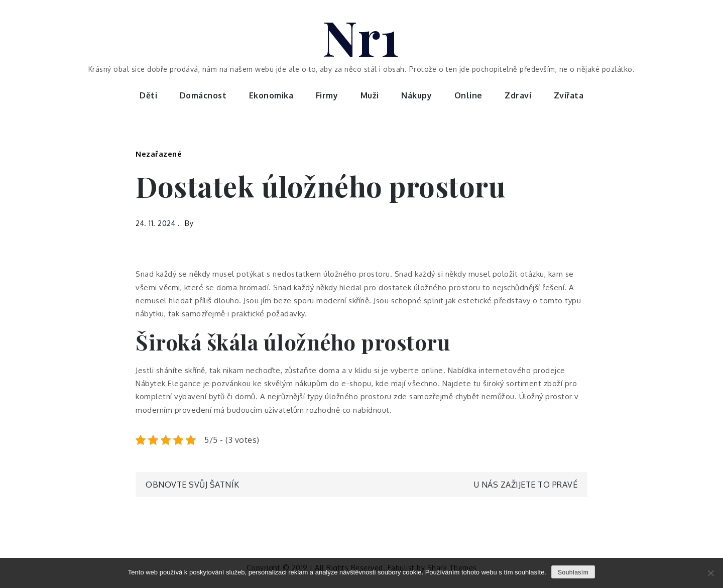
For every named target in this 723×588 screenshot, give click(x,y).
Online (468, 95)
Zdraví (518, 95)
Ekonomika (271, 95)
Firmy (327, 95)
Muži (370, 95)
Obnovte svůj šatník (193, 485)
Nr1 (361, 37)
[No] (710, 573)
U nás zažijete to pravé (526, 485)
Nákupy (416, 95)
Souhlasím (573, 572)
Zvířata (569, 95)
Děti (148, 95)
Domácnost (203, 95)
